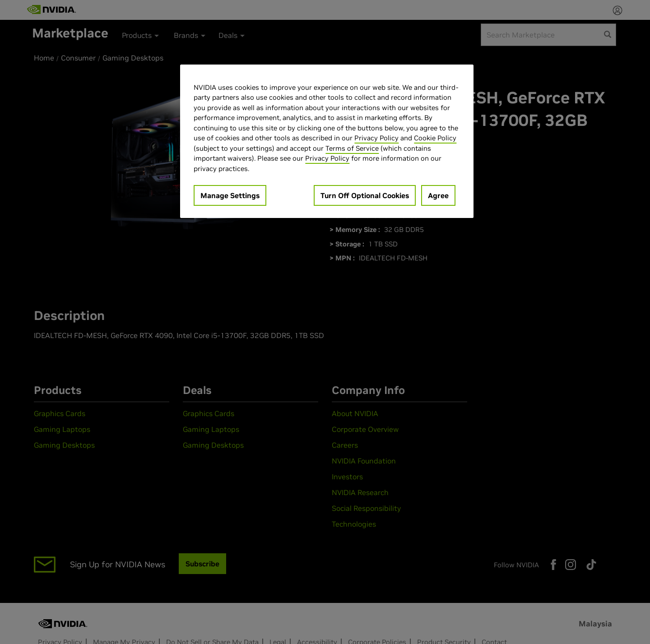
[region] (327, 141)
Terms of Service (352, 148)
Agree (438, 195)
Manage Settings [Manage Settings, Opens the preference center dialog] (230, 195)
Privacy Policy (376, 138)
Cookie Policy (435, 138)
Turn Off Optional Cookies (365, 195)
